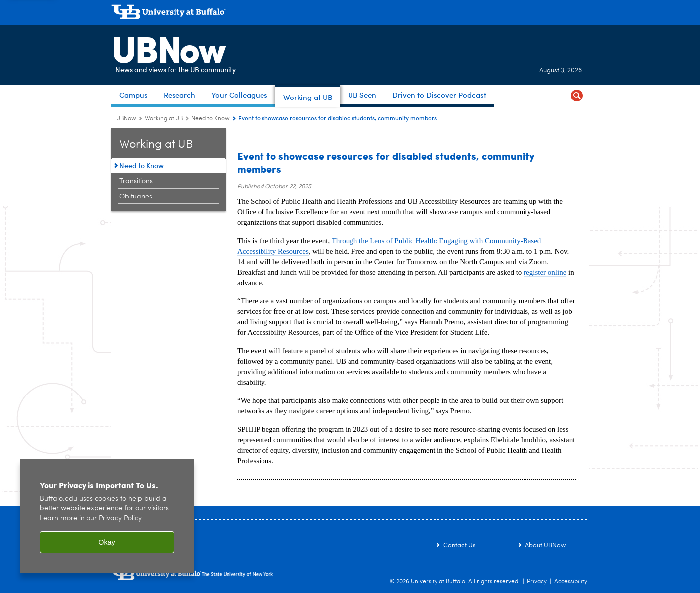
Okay (107, 542)
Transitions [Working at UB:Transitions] (136, 181)
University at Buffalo (438, 582)
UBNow (168, 47)
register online (545, 272)
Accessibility (571, 582)
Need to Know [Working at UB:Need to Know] (211, 119)
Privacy (537, 582)
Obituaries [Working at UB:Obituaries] (136, 197)
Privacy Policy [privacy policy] (120, 519)
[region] (107, 516)
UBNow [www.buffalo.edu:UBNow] (126, 119)
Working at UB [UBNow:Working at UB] (164, 119)
